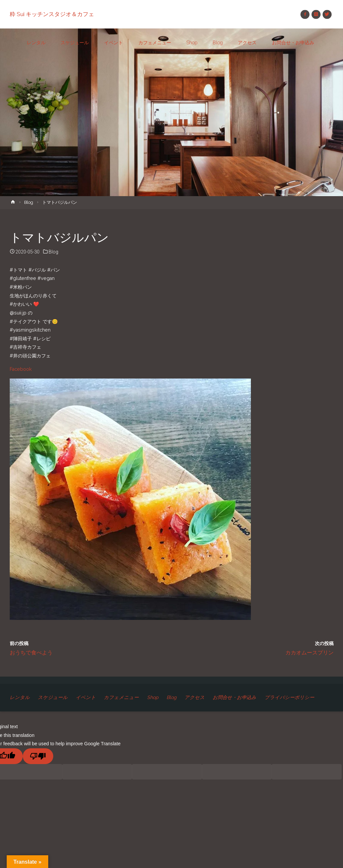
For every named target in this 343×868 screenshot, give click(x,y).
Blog (29, 202)
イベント (86, 697)
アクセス (195, 697)
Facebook (21, 369)
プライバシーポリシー (289, 697)
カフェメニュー (121, 697)
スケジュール (53, 697)
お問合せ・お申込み (234, 697)
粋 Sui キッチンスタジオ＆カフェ (52, 14)
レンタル (20, 697)
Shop (153, 697)
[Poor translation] (38, 756)
